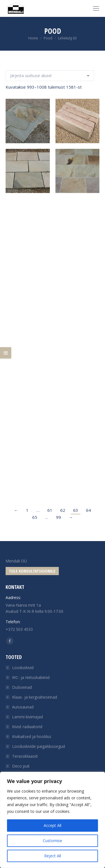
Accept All (53, 825)
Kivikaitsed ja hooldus (32, 736)
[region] (53, 820)
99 (59, 517)
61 (50, 510)
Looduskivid (23, 668)
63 (76, 510)
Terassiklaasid (25, 756)
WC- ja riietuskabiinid (31, 677)
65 (35, 517)
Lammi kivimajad (27, 717)
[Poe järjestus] (50, 76)
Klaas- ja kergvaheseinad (35, 697)
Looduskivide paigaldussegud (39, 746)
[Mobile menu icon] (96, 8)
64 (88, 510)
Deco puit (21, 766)
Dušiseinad (22, 687)
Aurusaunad (23, 707)
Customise (53, 841)
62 (63, 510)
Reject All (53, 856)
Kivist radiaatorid (27, 727)
